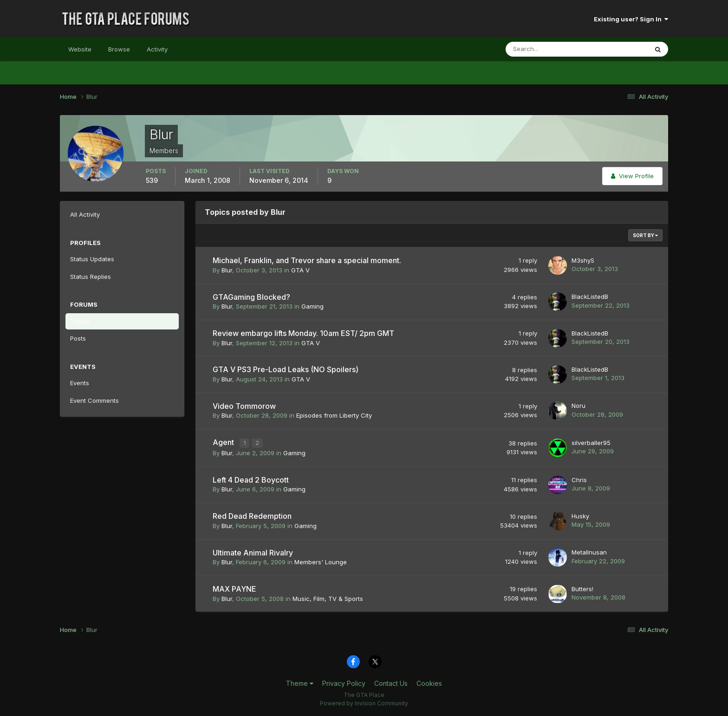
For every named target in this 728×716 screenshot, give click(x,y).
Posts (78, 338)
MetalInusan (589, 551)
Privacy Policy (344, 682)
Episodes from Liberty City (334, 415)
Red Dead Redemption (252, 515)
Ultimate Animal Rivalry (253, 552)
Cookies (429, 682)
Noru (578, 406)
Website (80, 49)
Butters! (582, 588)
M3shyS (583, 260)
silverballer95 (591, 442)
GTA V (300, 270)
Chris (579, 479)
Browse (119, 49)
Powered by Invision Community (364, 702)
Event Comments (94, 400)
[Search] (546, 49)
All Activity (85, 214)
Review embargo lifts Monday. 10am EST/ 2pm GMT (303, 333)
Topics (80, 321)
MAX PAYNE (234, 588)
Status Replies (91, 277)
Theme (300, 682)
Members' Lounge (321, 561)
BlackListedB (590, 297)
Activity (157, 49)
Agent (224, 442)
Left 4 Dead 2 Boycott (251, 479)
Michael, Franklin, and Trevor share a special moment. (307, 260)
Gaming (312, 306)
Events (80, 383)
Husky (580, 515)
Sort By (645, 235)
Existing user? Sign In (631, 19)
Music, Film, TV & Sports (328, 598)
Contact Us (391, 682)
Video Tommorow (244, 406)
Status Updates (92, 259)
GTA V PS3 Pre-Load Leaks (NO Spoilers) (286, 369)
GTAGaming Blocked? (251, 297)
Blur (227, 270)
